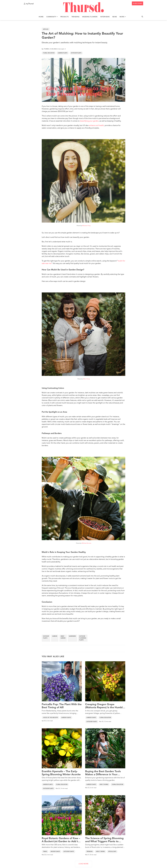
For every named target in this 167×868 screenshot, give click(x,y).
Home (41, 17)
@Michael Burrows (86, 543)
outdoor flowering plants (83, 638)
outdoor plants (46, 637)
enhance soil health (96, 126)
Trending (76, 17)
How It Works (104, 784)
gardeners (72, 636)
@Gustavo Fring (86, 226)
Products (65, 17)
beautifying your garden (89, 121)
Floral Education (49, 53)
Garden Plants (63, 53)
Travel (45, 852)
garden (55, 636)
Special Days (112, 852)
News (115, 17)
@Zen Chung (86, 379)
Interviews (105, 17)
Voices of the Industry (50, 718)
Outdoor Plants (76, 53)
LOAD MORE (83, 864)
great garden (63, 637)
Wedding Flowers (90, 17)
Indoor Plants (55, 852)
